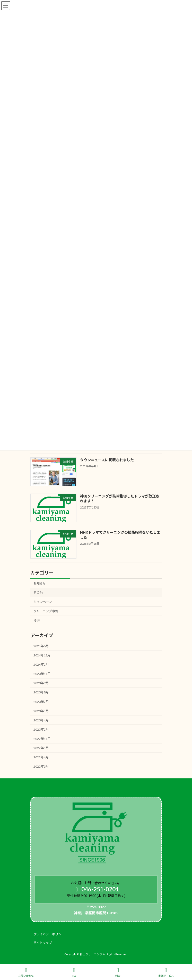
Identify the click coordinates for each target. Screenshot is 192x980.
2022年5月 (41, 748)
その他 (38, 593)
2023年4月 (41, 720)
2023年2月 (41, 729)
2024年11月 (42, 655)
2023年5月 (41, 711)
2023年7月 (41, 702)
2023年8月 (41, 692)
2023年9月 (41, 683)
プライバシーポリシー (49, 934)
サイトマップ (43, 943)
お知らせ (40, 583)
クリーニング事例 (46, 611)
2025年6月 (41, 646)
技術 (37, 621)
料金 (118, 972)
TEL (74, 972)
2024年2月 (41, 665)
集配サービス (166, 972)
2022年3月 (41, 767)
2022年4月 (41, 757)
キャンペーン (43, 602)
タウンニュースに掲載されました (107, 460)
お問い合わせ (26, 972)
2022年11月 (42, 739)
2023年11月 (42, 674)
